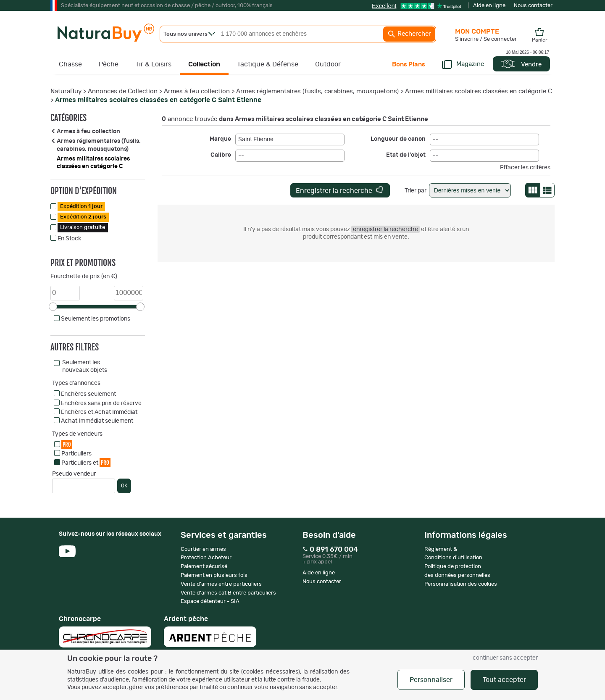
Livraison (83, 228)
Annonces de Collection (123, 91)
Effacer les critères (525, 168)
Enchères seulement (88, 394)
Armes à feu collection (197, 91)
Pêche (109, 64)
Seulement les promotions (96, 319)
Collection (204, 64)
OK (124, 486)
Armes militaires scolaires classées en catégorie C (479, 91)
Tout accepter (504, 680)
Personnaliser (431, 680)
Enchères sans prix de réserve (101, 403)
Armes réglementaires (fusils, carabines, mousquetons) (317, 91)
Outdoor (328, 64)
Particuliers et (86, 462)
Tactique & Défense (268, 64)
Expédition (81, 207)
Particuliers (76, 454)
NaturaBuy (66, 91)
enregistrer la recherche (385, 229)
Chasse (70, 64)
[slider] (53, 307)
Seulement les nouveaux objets (85, 366)
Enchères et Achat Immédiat (99, 412)
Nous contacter (533, 6)
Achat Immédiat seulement (97, 421)
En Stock (69, 239)
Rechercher (409, 34)
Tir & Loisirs (153, 64)
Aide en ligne (489, 6)
